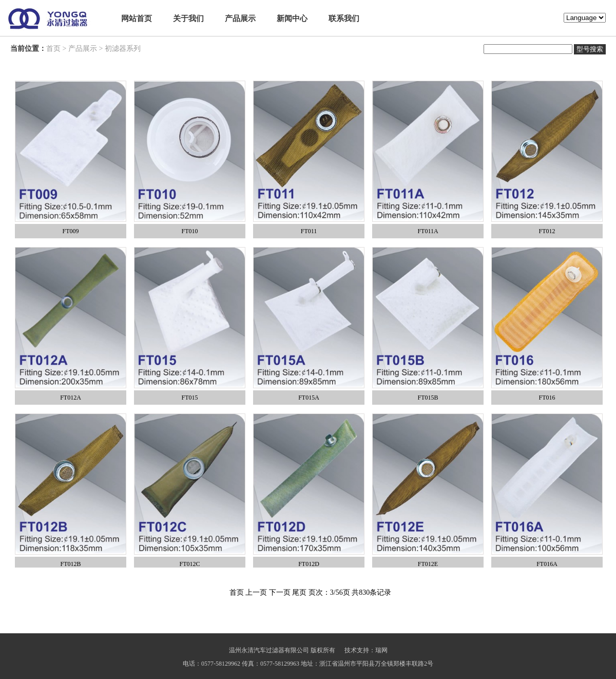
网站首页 (137, 18)
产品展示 (240, 18)
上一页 (256, 592)
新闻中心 (292, 18)
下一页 (280, 592)
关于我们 (188, 18)
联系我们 (344, 18)
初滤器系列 (123, 49)
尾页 (299, 592)
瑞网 (381, 650)
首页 (53, 49)
